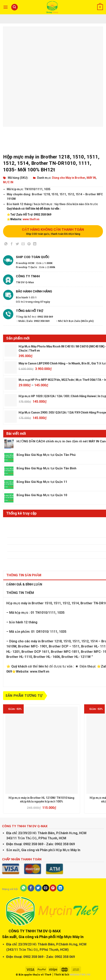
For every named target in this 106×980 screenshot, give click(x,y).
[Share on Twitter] (17, 244)
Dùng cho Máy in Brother (69, 178)
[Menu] (6, 7)
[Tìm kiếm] (15, 7)
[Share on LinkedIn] (35, 244)
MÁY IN (91, 178)
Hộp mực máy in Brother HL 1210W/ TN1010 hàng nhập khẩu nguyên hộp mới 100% (41, 800)
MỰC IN (8, 182)
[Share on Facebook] (12, 244)
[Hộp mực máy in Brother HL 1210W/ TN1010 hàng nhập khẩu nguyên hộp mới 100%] (42, 750)
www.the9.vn (31, 219)
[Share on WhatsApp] (6, 244)
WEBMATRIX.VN (80, 975)
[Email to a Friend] (23, 244)
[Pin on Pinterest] (29, 244)
